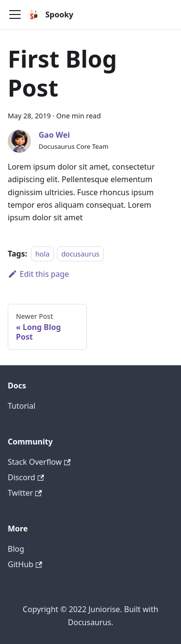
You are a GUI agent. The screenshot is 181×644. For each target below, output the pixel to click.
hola (42, 254)
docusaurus (80, 254)
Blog (16, 549)
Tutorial (21, 406)
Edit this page (38, 274)
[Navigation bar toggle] (15, 14)
